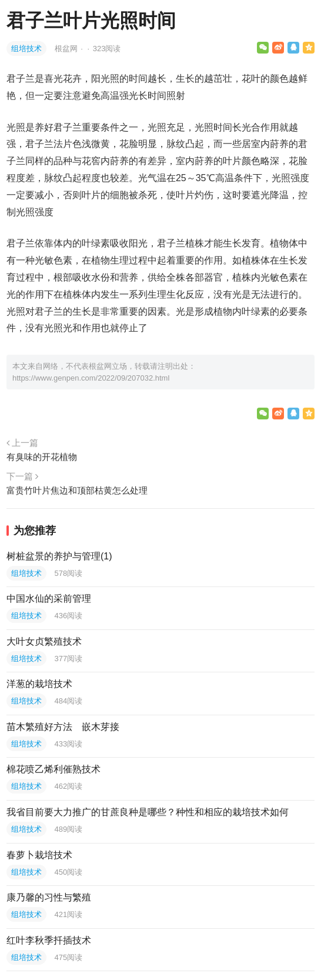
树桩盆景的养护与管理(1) (59, 556)
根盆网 (67, 49)
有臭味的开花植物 (42, 457)
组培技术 (26, 49)
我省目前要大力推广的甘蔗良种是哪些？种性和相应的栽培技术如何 (148, 812)
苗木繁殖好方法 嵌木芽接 (63, 727)
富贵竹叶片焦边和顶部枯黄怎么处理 (77, 490)
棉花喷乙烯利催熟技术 (53, 769)
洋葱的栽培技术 (39, 684)
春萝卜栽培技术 (39, 855)
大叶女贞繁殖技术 (44, 641)
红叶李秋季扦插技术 (49, 940)
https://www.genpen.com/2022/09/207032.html (91, 378)
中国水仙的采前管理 (49, 599)
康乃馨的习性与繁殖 (49, 897)
